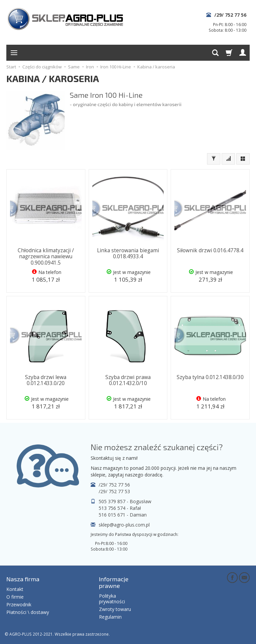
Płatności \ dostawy (28, 612)
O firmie (15, 597)
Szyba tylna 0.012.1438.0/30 (210, 377)
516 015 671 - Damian (123, 515)
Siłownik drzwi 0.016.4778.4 (210, 250)
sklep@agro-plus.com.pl (124, 525)
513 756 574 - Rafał (120, 508)
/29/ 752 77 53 (114, 491)
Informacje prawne (114, 582)
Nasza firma (23, 579)
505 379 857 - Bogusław (125, 501)
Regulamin (110, 617)
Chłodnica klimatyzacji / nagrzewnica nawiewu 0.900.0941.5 (46, 257)
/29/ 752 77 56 (230, 15)
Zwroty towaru (115, 609)
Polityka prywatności (112, 599)
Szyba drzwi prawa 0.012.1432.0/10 (128, 380)
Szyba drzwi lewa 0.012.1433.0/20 (46, 380)
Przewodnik (19, 604)
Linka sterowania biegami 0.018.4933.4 (128, 253)
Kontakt (15, 589)
